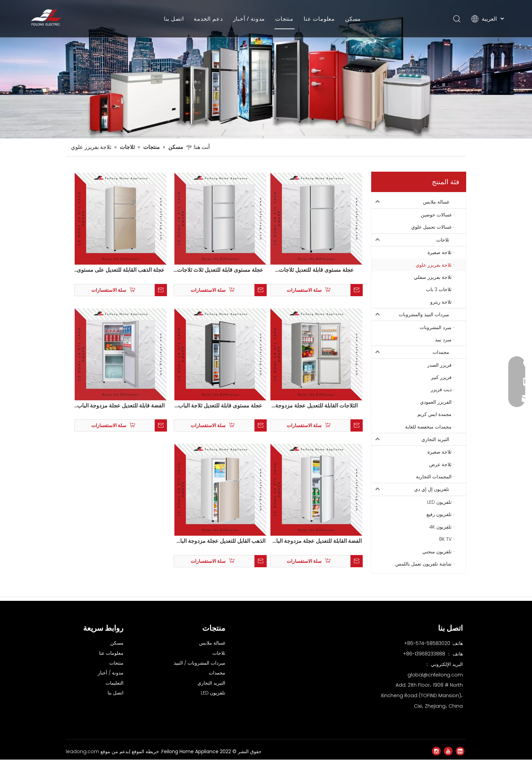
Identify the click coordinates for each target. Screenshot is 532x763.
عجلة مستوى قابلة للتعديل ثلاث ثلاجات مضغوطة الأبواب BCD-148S (220, 273)
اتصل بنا (174, 19)
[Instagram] (436, 755)
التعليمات (115, 686)
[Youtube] (448, 755)
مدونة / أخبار (249, 19)
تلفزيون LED (213, 696)
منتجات (284, 19)
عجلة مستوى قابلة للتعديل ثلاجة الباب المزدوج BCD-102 (220, 409)
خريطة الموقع (145, 755)
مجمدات (410, 356)
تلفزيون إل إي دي (410, 493)
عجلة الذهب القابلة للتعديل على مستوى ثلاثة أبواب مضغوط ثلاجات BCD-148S (121, 273)
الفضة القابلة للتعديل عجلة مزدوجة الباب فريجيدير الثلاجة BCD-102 (316, 545)
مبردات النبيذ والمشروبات (410, 318)
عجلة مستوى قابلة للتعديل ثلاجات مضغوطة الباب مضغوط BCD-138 (316, 273)
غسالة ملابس (410, 205)
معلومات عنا (319, 19)
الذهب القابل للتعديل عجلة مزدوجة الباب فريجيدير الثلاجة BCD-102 (220, 545)
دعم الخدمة (208, 19)
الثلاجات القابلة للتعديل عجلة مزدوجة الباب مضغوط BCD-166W (316, 409)
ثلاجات (410, 243)
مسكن (353, 19)
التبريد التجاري (410, 442)
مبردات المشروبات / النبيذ (199, 666)
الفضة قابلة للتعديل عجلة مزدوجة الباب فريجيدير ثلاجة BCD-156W (121, 409)
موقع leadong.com (88, 755)
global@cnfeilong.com (435, 678)
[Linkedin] (460, 755)
